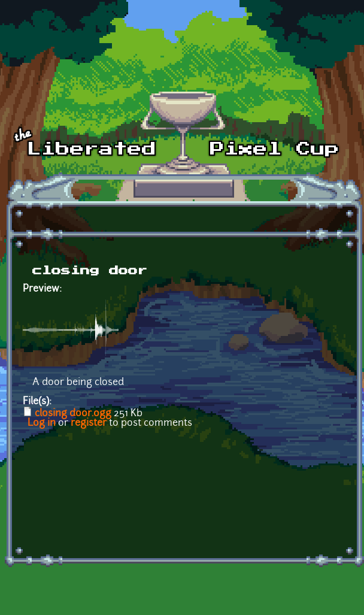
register (89, 423)
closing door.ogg (73, 414)
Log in (42, 423)
